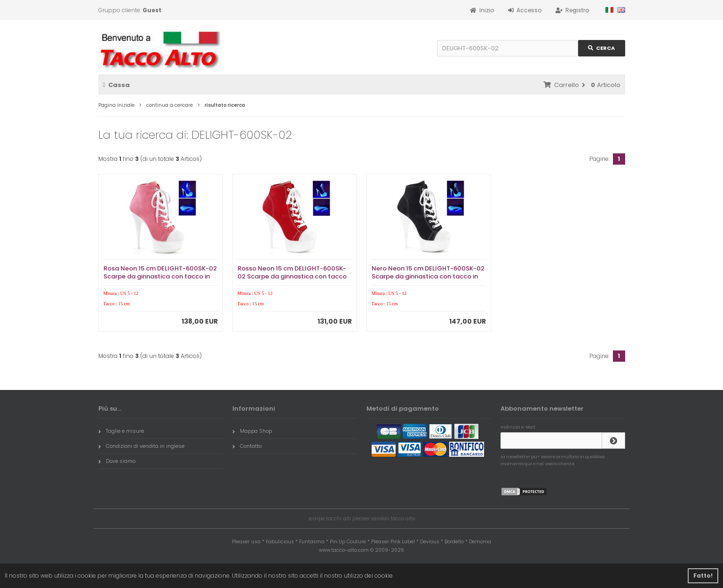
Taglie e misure (121, 431)
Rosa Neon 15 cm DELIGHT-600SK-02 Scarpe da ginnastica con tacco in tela (160, 276)
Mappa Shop (252, 431)
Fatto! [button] (703, 576)
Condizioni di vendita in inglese (141, 446)
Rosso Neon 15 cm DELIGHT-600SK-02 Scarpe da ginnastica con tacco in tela (292, 276)
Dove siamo (117, 461)
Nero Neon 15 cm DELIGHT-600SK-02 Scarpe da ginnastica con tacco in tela (428, 276)
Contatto (247, 446)
